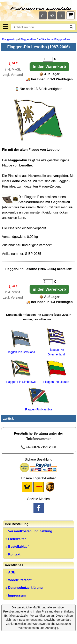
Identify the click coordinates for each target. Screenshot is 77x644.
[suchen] (71, 27)
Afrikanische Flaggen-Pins (55, 39)
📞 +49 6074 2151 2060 (39, 447)
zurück (8, 419)
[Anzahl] (48, 59)
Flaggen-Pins (28, 39)
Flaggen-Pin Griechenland (56, 350)
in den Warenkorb (49, 67)
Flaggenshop (10, 39)
